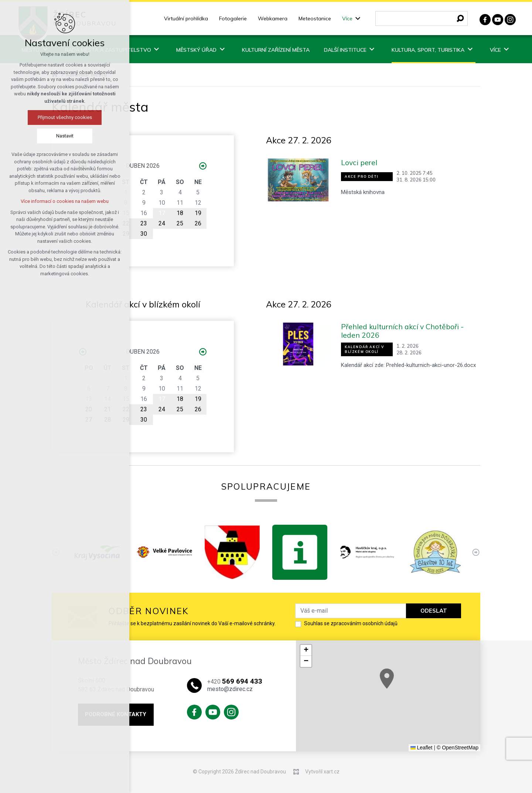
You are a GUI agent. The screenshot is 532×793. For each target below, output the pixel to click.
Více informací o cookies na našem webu (51, 201)
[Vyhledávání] (460, 18)
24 (162, 223)
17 (162, 213)
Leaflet (422, 748)
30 (144, 234)
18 (180, 213)
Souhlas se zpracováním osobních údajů (351, 623)
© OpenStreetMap (458, 748)
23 (144, 223)
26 (198, 223)
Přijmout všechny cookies (50, 117)
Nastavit (50, 136)
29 (126, 234)
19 (198, 213)
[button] (471, 704)
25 (180, 223)
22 (126, 223)
